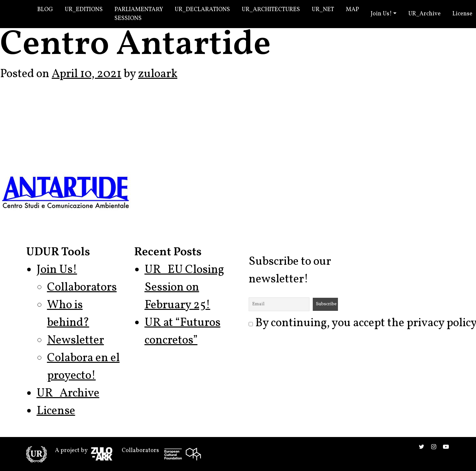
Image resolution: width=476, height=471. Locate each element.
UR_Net (323, 10)
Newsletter (76, 341)
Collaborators (82, 288)
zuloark (158, 74)
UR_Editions (84, 10)
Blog (45, 10)
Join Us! (381, 14)
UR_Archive (424, 14)
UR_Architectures (271, 10)
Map (352, 10)
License (56, 411)
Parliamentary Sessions (139, 14)
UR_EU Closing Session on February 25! (184, 288)
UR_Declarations (202, 10)
